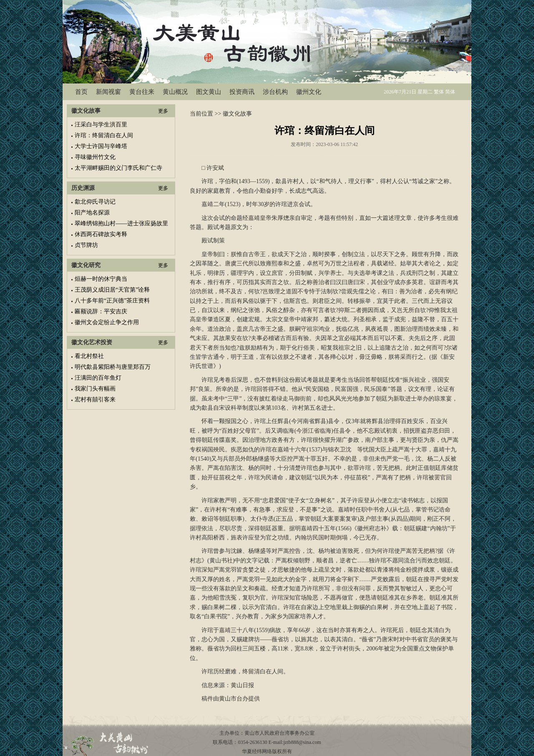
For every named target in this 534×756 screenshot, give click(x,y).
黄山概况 (175, 92)
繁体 (439, 92)
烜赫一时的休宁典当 (101, 279)
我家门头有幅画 (95, 389)
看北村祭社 (89, 356)
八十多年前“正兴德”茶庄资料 (112, 301)
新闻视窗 (108, 92)
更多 (163, 111)
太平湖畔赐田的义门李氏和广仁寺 (118, 168)
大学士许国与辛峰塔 (101, 146)
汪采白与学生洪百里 (101, 125)
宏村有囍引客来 (95, 399)
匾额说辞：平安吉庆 (101, 311)
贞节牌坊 (86, 245)
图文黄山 (209, 92)
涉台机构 (275, 92)
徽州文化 (309, 92)
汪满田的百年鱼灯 (98, 378)
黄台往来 (142, 92)
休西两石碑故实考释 (101, 234)
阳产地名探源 (92, 213)
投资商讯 (242, 92)
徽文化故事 (237, 114)
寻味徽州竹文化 (95, 157)
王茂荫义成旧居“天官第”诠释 (112, 290)
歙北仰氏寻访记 (95, 202)
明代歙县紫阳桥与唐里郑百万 (113, 367)
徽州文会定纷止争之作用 (107, 322)
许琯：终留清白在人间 (104, 135)
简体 (450, 92)
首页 (81, 92)
